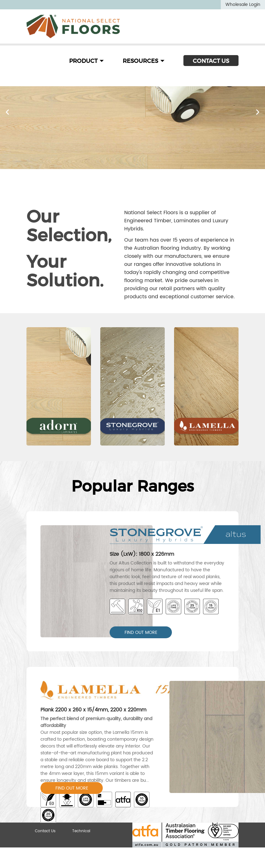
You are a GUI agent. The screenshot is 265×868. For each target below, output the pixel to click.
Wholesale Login (243, 5)
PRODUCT (87, 61)
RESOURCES (144, 61)
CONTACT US (211, 61)
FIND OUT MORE (141, 632)
